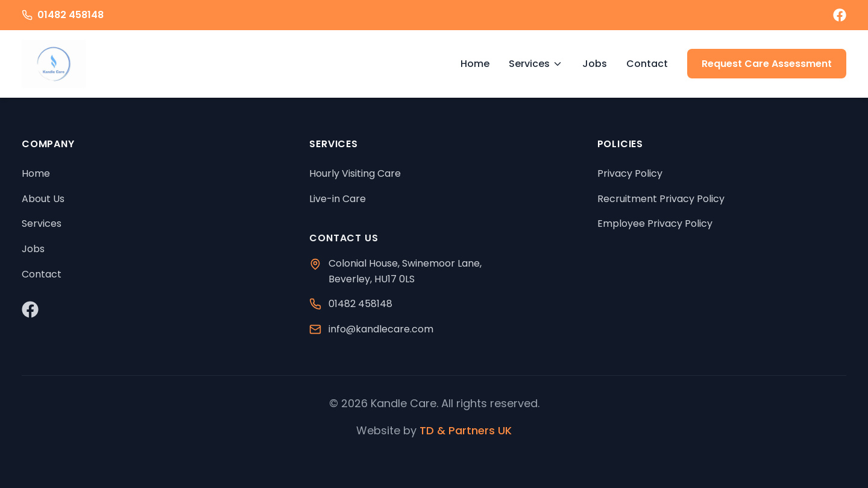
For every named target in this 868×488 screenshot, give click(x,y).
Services (536, 64)
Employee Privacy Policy (655, 223)
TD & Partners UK (466, 430)
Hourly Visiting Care (355, 173)
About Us (43, 199)
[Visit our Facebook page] (840, 15)
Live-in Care (338, 199)
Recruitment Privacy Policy (661, 199)
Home (475, 64)
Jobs (595, 64)
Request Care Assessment (767, 64)
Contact (647, 64)
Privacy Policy (630, 173)
